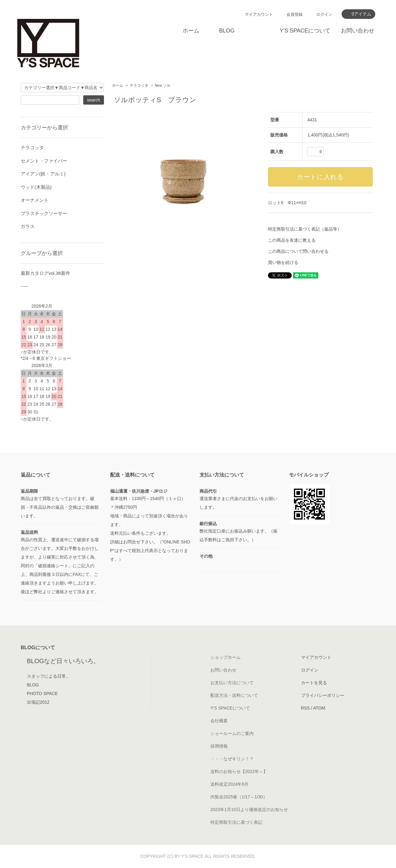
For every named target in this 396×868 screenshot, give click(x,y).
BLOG (227, 31)
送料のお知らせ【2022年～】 (239, 771)
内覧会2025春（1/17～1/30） (239, 797)
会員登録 (295, 14)
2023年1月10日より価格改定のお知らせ (249, 810)
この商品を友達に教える (292, 240)
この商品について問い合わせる (298, 251)
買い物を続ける (283, 262)
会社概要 (219, 721)
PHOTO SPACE (42, 693)
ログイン (324, 14)
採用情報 (219, 746)
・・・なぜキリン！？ (232, 759)
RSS (306, 708)
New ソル (163, 85)
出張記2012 (38, 702)
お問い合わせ (358, 31)
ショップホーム (226, 657)
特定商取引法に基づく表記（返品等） (305, 229)
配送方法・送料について (234, 695)
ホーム (191, 31)
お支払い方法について (232, 683)
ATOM (319, 708)
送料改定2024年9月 (229, 784)
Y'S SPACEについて (305, 31)
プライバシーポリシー (323, 695)
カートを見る (314, 683)
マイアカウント (259, 14)
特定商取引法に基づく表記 (236, 822)
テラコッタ (139, 85)
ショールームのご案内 (232, 733)
